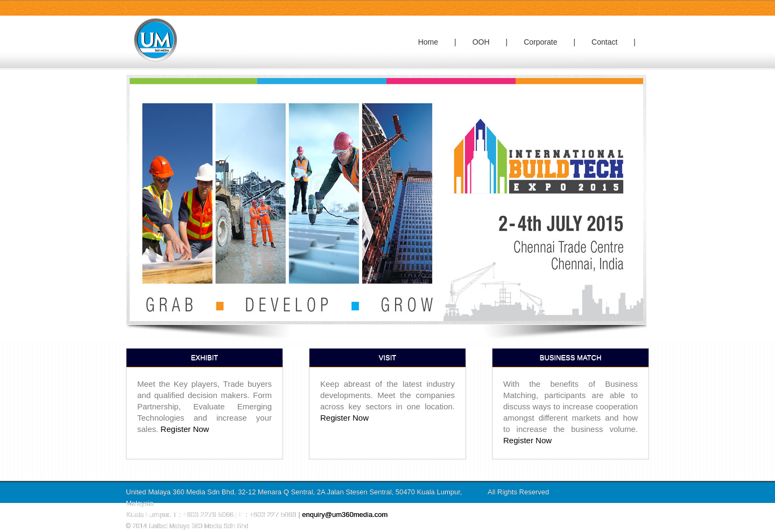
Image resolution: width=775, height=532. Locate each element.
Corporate (540, 42)
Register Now (185, 429)
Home (428, 42)
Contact (604, 42)
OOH (481, 42)
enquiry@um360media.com (345, 515)
